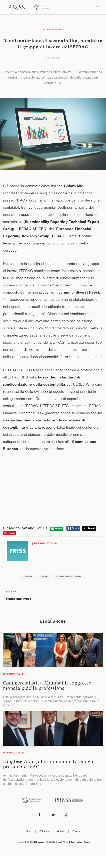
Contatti (61, 831)
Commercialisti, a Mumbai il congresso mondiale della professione (47, 686)
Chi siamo (45, 831)
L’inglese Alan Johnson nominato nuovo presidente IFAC (48, 764)
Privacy (76, 831)
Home (29, 831)
